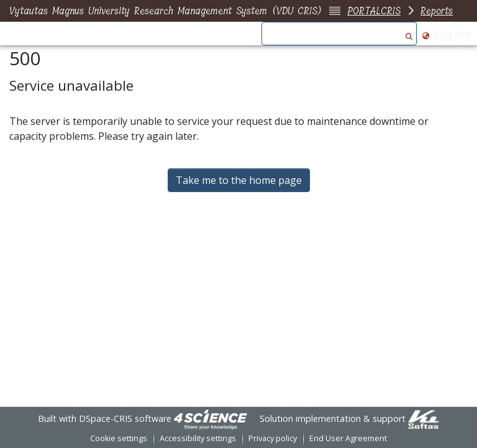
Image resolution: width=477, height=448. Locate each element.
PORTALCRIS (374, 11)
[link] (211, 418)
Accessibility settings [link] (198, 438)
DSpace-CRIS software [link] (125, 418)
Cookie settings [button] (119, 438)
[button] (409, 34)
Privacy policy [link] (273, 438)
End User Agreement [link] (348, 438)
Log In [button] (450, 34)
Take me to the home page (239, 180)
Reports (437, 11)
